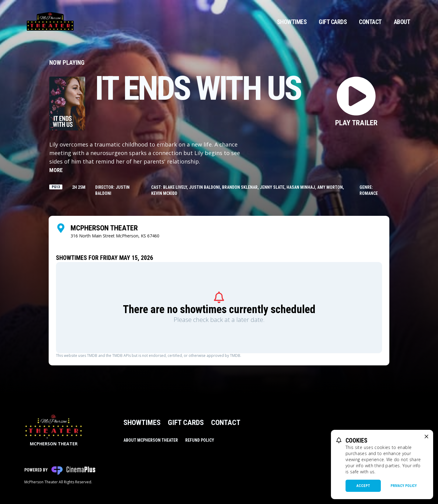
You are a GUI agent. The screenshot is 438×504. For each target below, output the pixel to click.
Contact (370, 22)
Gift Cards (333, 22)
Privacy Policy (404, 486)
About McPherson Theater (151, 440)
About (402, 22)
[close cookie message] (426, 437)
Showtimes (292, 22)
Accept (363, 486)
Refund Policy (200, 440)
